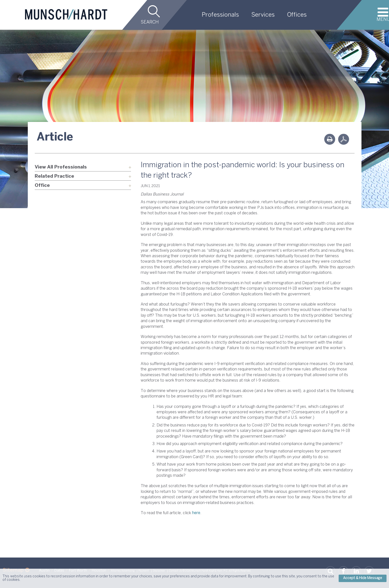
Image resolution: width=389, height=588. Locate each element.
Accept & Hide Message (363, 578)
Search (150, 22)
